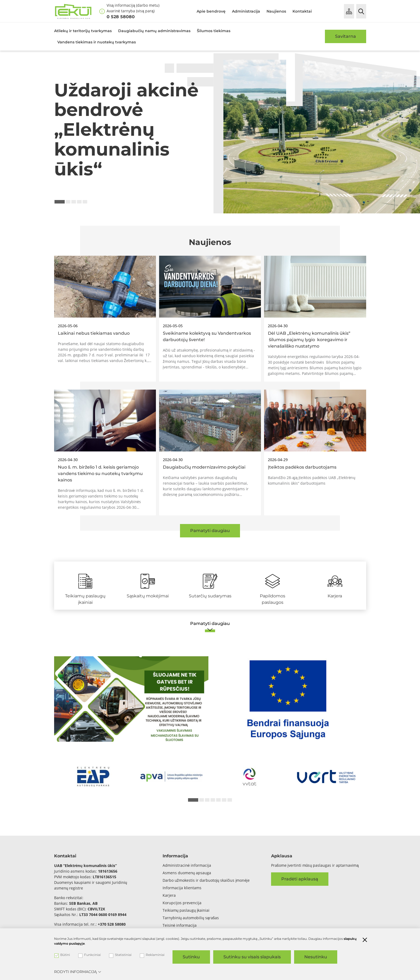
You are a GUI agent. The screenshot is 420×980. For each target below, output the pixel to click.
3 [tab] (74, 202)
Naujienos (276, 11)
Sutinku (191, 957)
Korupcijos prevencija (182, 903)
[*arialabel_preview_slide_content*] (93, 777)
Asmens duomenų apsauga (187, 873)
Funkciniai (89, 955)
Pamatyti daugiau (210, 531)
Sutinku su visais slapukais (252, 957)
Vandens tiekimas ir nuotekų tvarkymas (97, 42)
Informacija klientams (182, 888)
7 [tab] (230, 800)
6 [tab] (224, 800)
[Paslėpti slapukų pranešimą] (365, 940)
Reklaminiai (152, 955)
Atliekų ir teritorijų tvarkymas (83, 31)
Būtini (62, 955)
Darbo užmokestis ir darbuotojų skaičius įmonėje (206, 880)
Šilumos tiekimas (214, 31)
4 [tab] (79, 202)
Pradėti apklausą (300, 879)
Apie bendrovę (211, 11)
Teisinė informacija (180, 925)
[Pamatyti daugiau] (210, 626)
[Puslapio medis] (349, 11)
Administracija (246, 11)
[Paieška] (361, 11)
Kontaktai (302, 11)
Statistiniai (120, 955)
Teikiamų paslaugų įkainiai (186, 910)
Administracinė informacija (187, 865)
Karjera (169, 895)
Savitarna (346, 36)
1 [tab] (60, 202)
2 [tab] (68, 202)
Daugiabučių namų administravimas (154, 31)
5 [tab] (85, 202)
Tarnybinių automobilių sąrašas (191, 918)
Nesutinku (316, 957)
